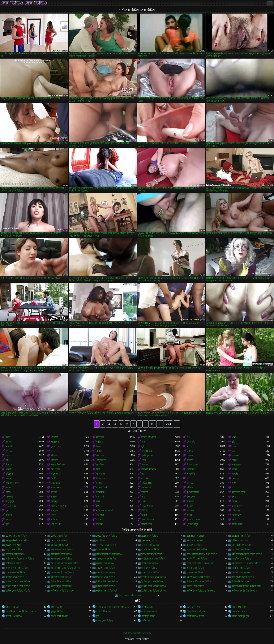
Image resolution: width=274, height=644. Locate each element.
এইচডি (9, 451)
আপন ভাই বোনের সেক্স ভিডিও (65, 563)
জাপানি (235, 456)
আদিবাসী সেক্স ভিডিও (197, 559)
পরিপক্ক (190, 488)
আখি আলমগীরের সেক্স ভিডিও (20, 559)
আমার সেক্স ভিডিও (105, 563)
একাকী (9, 469)
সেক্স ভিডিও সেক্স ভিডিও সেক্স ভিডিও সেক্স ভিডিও (22, 612)
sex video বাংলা (149, 540)
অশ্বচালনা (55, 442)
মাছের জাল (237, 524)
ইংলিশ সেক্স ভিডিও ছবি (107, 591)
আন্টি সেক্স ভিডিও (14, 563)
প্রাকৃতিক (100, 465)
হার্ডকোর (100, 437)
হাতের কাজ (147, 483)
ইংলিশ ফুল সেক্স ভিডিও (152, 582)
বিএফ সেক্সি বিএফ (59, 616)
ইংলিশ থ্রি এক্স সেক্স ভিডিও (18, 582)
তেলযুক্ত (10, 497)
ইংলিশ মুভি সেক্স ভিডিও (62, 586)
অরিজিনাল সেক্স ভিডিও (62, 550)
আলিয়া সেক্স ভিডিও (105, 572)
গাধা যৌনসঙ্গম (12, 483)
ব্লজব (8, 437)
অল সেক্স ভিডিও (104, 550)
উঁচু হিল (190, 506)
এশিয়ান (100, 451)
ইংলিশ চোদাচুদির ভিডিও (243, 577)
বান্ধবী (235, 474)
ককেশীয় (145, 478)
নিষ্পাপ (190, 446)
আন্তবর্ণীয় (191, 474)
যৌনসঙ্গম (236, 510)
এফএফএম (56, 488)
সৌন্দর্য (190, 451)
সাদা (143, 442)
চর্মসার (9, 478)
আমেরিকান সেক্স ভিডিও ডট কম (65, 568)
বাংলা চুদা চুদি (57, 607)
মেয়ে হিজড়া (147, 506)
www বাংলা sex (13, 545)
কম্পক (54, 492)
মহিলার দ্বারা (147, 451)
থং (233, 488)
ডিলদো (235, 478)
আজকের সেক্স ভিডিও (106, 559)
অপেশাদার (56, 469)
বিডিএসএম (11, 506)
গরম (8, 456)
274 (168, 424)
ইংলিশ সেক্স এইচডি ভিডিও (154, 586)
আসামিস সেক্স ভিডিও (61, 577)
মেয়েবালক (237, 506)
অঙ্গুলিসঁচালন (58, 465)
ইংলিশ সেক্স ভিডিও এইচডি (18, 591)
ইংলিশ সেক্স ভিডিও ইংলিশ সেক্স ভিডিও (249, 586)
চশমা (234, 497)
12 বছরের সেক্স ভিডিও (16, 536)
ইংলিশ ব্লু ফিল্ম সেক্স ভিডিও (199, 582)
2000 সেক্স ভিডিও (59, 536)
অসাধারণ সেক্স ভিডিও (197, 550)
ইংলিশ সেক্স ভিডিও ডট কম (154, 591)
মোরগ (8, 492)
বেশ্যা (144, 460)
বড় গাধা (100, 515)
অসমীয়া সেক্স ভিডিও (151, 550)
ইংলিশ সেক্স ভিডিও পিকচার (244, 591)
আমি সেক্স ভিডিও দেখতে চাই (200, 563)
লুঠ (143, 446)
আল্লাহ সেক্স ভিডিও (150, 572)
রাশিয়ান (190, 510)
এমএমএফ (56, 483)
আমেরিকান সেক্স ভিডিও (17, 568)
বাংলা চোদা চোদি (149, 612)
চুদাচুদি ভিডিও (57, 612)
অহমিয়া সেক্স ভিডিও (241, 550)
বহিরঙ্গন (9, 474)
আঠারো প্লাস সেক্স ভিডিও (153, 559)
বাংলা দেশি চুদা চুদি (240, 616)
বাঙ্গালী (9, 515)
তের (234, 446)
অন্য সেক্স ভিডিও (195, 545)
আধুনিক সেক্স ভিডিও (242, 559)
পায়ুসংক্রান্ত (101, 460)
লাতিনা (145, 492)
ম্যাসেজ (100, 520)
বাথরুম (99, 524)
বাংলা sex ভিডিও (240, 607)
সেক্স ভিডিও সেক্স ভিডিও (24, 3)
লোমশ (190, 460)
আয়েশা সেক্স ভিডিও (105, 568)
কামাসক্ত (100, 456)
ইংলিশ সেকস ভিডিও (106, 586)
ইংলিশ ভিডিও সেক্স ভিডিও (18, 586)
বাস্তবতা (190, 501)
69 (97, 506)
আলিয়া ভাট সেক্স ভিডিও (62, 572)
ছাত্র (143, 497)
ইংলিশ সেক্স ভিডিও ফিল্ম (130, 595)
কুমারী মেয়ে (56, 446)
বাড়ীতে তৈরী (102, 488)
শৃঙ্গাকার (54, 460)
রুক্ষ (98, 501)
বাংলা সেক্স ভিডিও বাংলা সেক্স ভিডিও (113, 607)
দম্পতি (190, 483)
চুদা (98, 616)
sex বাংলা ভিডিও (195, 540)
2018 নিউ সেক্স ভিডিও (107, 536)
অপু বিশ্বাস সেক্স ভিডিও (243, 545)
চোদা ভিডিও (147, 607)
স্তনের (189, 515)
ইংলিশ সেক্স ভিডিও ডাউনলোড (201, 591)
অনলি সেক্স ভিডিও (150, 545)
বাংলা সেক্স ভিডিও (105, 621)
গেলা (144, 501)
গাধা (234, 437)
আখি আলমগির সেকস (152, 554)
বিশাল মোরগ (193, 465)
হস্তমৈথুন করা (147, 456)
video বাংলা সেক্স (240, 540)
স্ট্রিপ (7, 460)
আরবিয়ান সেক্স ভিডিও (16, 572)
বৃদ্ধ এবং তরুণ (193, 520)
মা (188, 478)
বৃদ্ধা (7, 524)
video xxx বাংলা (240, 612)
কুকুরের (99, 442)
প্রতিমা (54, 520)
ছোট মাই (191, 442)
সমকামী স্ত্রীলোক (149, 469)
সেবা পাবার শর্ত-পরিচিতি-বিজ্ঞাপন (137, 633)
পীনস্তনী (54, 437)
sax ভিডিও (101, 540)
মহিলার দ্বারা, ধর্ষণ (59, 506)
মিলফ (99, 446)
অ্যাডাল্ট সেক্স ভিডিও (15, 554)
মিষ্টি (98, 469)
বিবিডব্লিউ (237, 515)
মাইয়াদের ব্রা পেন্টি (105, 510)
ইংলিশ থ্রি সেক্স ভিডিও (61, 582)
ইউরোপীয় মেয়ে (149, 437)
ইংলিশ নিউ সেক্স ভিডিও (107, 582)
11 (160, 424)
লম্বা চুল (54, 510)
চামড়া (235, 460)
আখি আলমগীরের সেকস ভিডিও (247, 554)
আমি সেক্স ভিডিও (150, 563)
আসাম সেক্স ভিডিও (241, 572)
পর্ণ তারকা (237, 465)
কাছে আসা (56, 474)
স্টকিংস (54, 456)
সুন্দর (53, 451)
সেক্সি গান (146, 621)
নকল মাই (100, 492)
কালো (235, 469)
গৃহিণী (235, 483)
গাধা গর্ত (100, 497)
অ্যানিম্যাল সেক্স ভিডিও (61, 554)
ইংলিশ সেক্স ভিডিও (195, 586)
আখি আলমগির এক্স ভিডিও (109, 554)
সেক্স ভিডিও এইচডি (196, 612)
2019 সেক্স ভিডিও (150, 536)
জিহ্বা (144, 515)
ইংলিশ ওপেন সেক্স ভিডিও (199, 577)
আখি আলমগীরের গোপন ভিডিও (202, 554)
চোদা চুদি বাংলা (194, 607)
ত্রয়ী (234, 451)
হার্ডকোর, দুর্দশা (239, 492)
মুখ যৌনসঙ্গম (193, 492)
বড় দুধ (9, 442)
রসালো (9, 520)
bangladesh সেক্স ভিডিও (17, 540)
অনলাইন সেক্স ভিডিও (106, 545)
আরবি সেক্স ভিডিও (241, 568)
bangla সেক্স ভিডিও (241, 536)
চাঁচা (234, 442)
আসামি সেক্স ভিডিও (15, 577)
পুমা (7, 510)
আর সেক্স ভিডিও (149, 568)
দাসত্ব (53, 515)
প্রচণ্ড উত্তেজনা (148, 520)
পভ (143, 474)
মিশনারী (9, 446)
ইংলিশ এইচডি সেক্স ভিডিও (154, 577)
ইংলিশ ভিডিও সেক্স (241, 582)
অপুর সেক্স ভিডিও (14, 550)
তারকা (8, 488)
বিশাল (235, 501)
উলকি (54, 478)
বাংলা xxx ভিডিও (14, 616)
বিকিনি (144, 510)
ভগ (188, 437)
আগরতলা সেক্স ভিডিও (62, 559)
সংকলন (145, 465)
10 (152, 424)
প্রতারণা (54, 497)
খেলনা (190, 456)
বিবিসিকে (100, 478)
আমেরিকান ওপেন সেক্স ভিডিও (246, 563)
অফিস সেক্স (147, 524)
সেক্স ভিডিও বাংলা (105, 612)
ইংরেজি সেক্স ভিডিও (106, 577)
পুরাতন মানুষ (193, 524)
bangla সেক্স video (196, 536)
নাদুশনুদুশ (10, 501)
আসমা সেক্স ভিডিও (196, 572)
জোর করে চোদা (13, 607)
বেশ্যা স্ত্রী (100, 483)
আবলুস (54, 501)
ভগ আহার (146, 488)
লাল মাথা (100, 474)
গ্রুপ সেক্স (191, 497)
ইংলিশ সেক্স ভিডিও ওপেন (63, 591)
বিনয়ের (9, 465)
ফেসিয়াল (191, 469)
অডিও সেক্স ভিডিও (60, 545)
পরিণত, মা (56, 524)
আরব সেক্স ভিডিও (195, 568)
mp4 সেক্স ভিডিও (59, 540)
